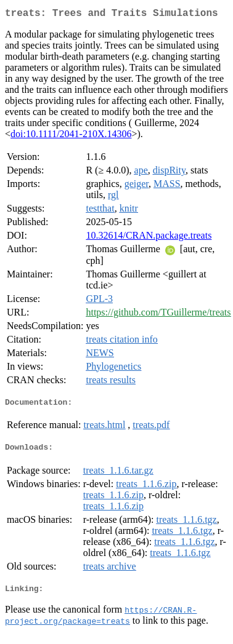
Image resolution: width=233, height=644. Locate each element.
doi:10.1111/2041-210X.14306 (71, 136)
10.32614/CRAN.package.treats (149, 238)
